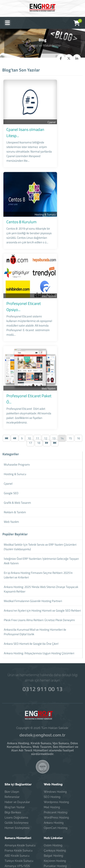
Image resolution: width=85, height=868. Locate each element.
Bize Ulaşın (12, 739)
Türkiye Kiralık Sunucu (19, 808)
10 (29, 385)
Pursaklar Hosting (55, 813)
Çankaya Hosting (55, 798)
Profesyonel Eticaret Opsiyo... (30, 281)
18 (39, 390)
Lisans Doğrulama (16, 765)
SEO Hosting (52, 744)
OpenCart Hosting (56, 775)
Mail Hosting (52, 754)
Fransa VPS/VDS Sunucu (21, 822)
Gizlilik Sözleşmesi (16, 770)
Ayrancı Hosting (54, 818)
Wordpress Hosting (56, 749)
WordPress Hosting (56, 765)
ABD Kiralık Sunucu (17, 803)
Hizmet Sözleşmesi (17, 775)
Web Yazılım (74, 274)
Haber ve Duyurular (17, 749)
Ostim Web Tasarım (57, 829)
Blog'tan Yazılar (15, 754)
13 (54, 385)
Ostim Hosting (53, 793)
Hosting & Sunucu (71, 197)
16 (78, 385)
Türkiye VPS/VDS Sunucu (21, 827)
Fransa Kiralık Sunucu (18, 798)
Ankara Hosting (54, 770)
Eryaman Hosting (55, 824)
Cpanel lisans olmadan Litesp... (31, 128)
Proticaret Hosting (56, 760)
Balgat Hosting (53, 803)
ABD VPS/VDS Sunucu (20, 832)
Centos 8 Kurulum (20, 205)
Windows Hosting (55, 739)
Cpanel (77, 121)
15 (70, 385)
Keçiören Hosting (55, 808)
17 (30, 390)
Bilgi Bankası (13, 760)
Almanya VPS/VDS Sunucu (17, 815)
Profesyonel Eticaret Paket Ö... (31, 358)
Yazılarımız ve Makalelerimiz (43, 45)
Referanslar (12, 744)
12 (46, 385)
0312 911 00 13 (42, 636)
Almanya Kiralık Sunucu (20, 793)
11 (37, 385)
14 (62, 385)
